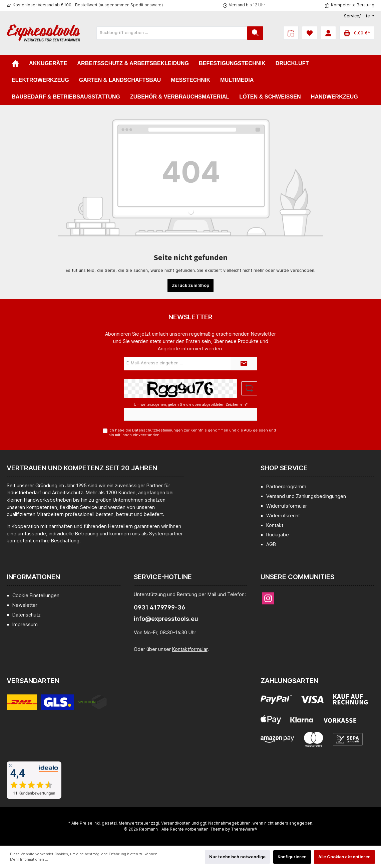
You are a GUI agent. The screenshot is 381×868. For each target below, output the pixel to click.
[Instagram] (268, 598)
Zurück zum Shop (190, 285)
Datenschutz (27, 615)
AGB (248, 430)
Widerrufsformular (287, 506)
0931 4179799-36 (159, 607)
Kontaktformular (190, 649)
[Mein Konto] (328, 33)
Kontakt (275, 525)
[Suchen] (255, 33)
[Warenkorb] (357, 33)
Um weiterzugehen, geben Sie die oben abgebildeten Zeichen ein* (191, 405)
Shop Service (284, 468)
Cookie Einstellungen (36, 595)
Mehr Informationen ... (29, 859)
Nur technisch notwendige (237, 857)
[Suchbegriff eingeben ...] (172, 33)
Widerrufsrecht (283, 515)
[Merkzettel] (310, 33)
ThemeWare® (244, 829)
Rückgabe (278, 535)
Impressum (25, 624)
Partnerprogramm (286, 486)
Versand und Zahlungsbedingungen (306, 496)
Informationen (33, 577)
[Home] (15, 63)
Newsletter (25, 605)
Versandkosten (176, 823)
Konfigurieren (292, 857)
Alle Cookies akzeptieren (344, 857)
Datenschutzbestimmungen (157, 430)
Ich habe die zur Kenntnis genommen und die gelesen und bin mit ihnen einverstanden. (192, 432)
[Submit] (244, 364)
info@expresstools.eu (166, 619)
